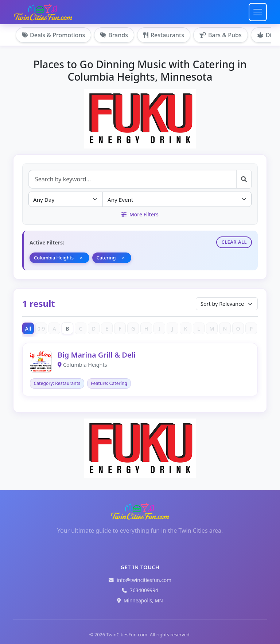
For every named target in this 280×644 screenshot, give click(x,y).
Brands (114, 35)
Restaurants (164, 35)
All (28, 329)
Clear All (234, 242)
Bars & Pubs (221, 35)
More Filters (140, 214)
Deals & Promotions (53, 35)
